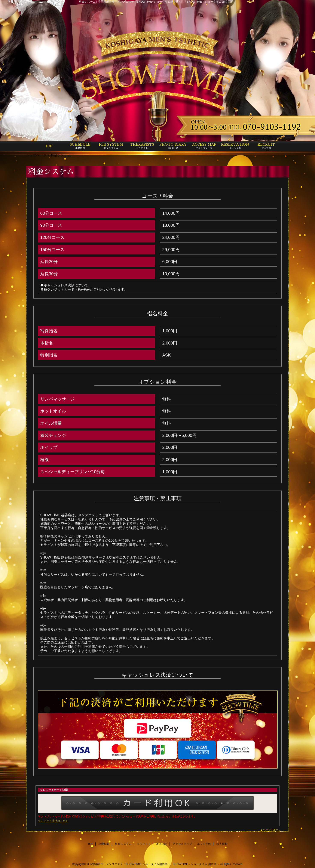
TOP (49, 146)
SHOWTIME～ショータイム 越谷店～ (196, 864)
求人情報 (222, 844)
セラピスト (144, 844)
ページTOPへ (271, 830)
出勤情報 (104, 844)
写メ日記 (162, 844)
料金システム (123, 844)
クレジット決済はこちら (53, 821)
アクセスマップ (182, 844)
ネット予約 (204, 844)
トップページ (36, 155)
